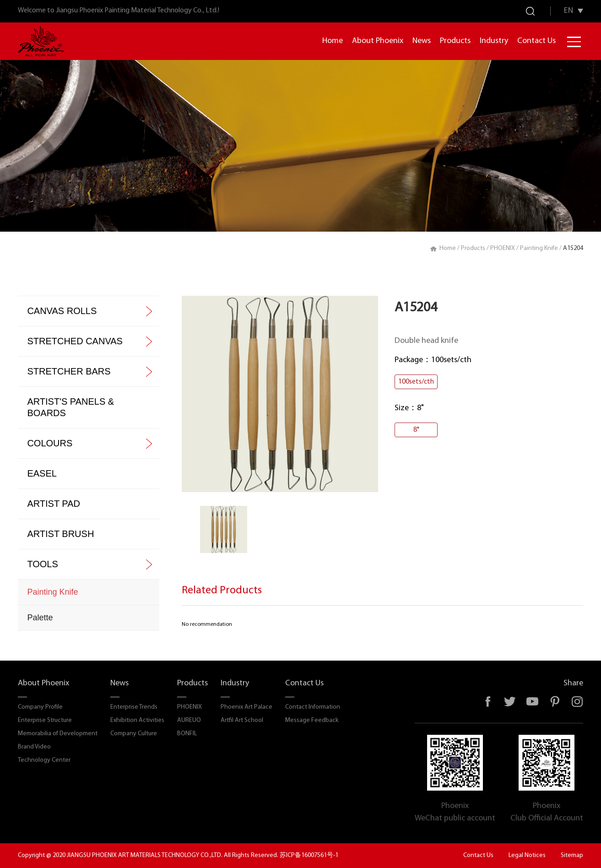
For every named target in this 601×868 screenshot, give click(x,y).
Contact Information (313, 707)
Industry (494, 41)
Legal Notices (527, 855)
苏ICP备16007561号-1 (309, 855)
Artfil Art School (242, 720)
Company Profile (40, 707)
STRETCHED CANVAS (75, 341)
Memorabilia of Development (58, 734)
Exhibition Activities (137, 720)
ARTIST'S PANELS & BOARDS (70, 407)
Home (333, 41)
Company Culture (134, 734)
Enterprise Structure (45, 720)
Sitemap (572, 855)
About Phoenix (378, 41)
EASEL (42, 473)
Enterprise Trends (134, 707)
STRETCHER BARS (69, 371)
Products (455, 41)
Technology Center (44, 760)
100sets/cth (416, 382)
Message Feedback (312, 720)
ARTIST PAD (54, 504)
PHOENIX (503, 248)
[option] (280, 394)
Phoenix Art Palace (246, 707)
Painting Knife (539, 248)
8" (416, 430)
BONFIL (187, 734)
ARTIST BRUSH (60, 534)
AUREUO (189, 720)
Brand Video (34, 747)
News (422, 41)
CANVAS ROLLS (62, 311)
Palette (40, 618)
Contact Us (536, 41)
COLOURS (50, 443)
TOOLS (42, 564)
